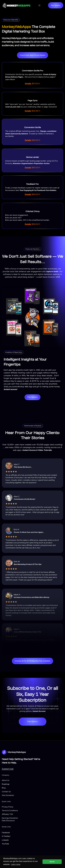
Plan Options (56, 5)
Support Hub (8, 769)
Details (28, 84)
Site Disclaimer (8, 795)
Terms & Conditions (10, 811)
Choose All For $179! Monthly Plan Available (32, 661)
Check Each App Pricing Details (32, 55)
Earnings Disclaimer (10, 818)
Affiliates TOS (7, 814)
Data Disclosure (8, 821)
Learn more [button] (16, 864)
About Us (6, 780)
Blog (4, 788)
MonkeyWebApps (17, 752)
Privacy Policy (8, 807)
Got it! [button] (52, 862)
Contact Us (6, 792)
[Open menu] (39, 5)
